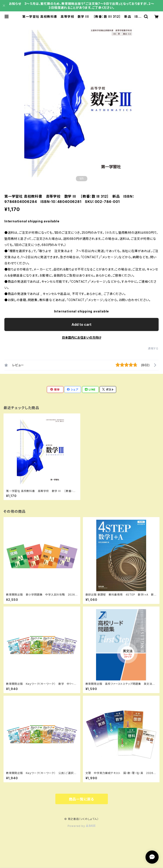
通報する (153, 348)
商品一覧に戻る (82, 799)
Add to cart (81, 324)
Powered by (82, 826)
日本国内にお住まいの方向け (82, 337)
